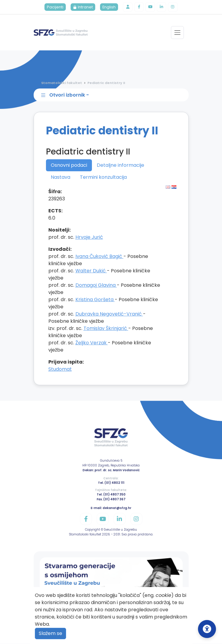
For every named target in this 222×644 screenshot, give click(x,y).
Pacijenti (55, 7)
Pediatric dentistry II (106, 83)
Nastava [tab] (61, 177)
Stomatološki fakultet (62, 83)
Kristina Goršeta (95, 300)
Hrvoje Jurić (89, 237)
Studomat (60, 369)
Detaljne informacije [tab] (120, 165)
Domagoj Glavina (96, 285)
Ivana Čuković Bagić (99, 257)
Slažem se (50, 633)
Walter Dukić (91, 271)
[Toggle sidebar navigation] (112, 95)
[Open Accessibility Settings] (207, 629)
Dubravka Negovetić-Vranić (109, 314)
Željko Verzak (92, 343)
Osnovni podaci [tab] (69, 165)
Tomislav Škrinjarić (106, 329)
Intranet (83, 7)
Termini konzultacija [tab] (103, 177)
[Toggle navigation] (177, 33)
